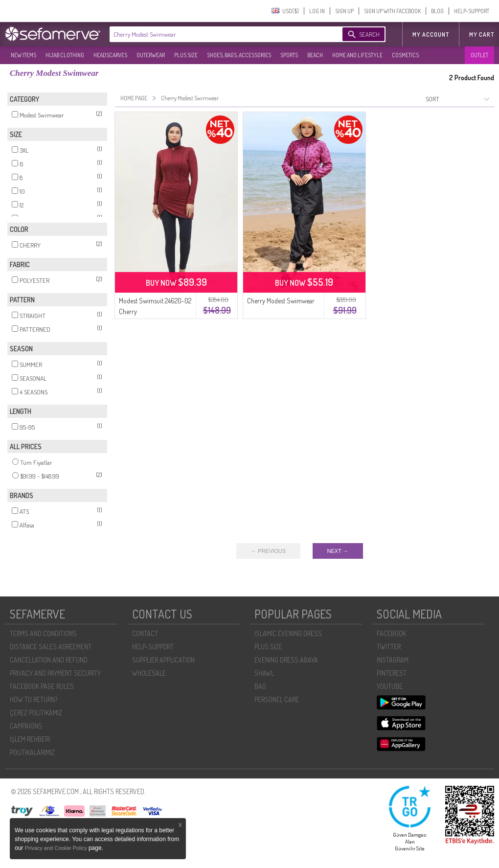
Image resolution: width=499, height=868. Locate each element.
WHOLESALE (149, 673)
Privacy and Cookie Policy (57, 848)
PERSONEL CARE (277, 699)
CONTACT (145, 633)
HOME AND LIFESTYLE (357, 55)
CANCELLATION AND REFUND (49, 660)
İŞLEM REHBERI (30, 739)
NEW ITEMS (23, 55)
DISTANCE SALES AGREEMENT (51, 647)
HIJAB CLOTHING (65, 55)
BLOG (437, 11)
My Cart (482, 34)
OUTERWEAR (151, 55)
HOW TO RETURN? (34, 699)
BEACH (315, 55)
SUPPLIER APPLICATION (163, 660)
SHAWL (264, 673)
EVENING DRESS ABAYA (286, 660)
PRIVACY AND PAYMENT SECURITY (55, 673)
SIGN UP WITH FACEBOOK (392, 11)
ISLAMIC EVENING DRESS (288, 633)
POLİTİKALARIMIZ (32, 752)
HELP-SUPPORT (472, 11)
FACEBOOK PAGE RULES (42, 686)
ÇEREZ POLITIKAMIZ (36, 713)
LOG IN (317, 11)
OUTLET (479, 55)
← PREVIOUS (268, 551)
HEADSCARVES (110, 55)
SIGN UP (344, 11)
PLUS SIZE (186, 55)
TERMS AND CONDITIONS (43, 633)
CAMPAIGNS (26, 726)
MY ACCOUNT (431, 34)
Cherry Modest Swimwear (281, 301)
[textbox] (216, 34)
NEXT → (338, 551)
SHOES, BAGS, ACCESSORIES (239, 55)
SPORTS (289, 55)
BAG (260, 686)
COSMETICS (405, 55)
